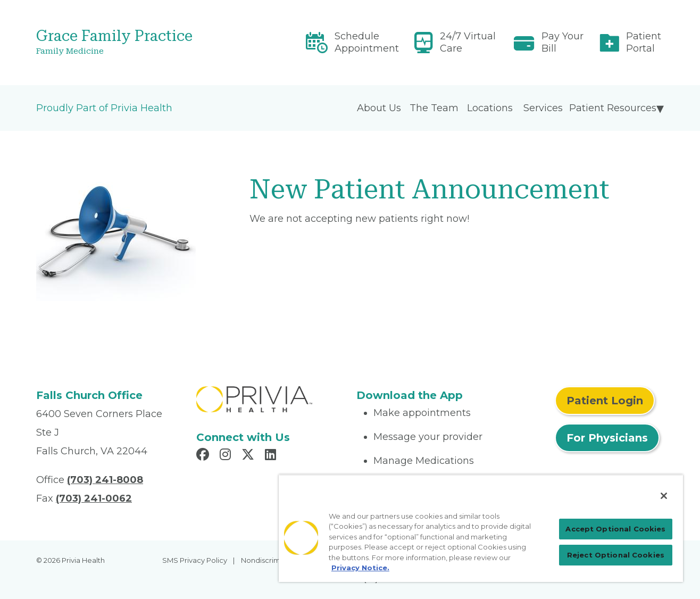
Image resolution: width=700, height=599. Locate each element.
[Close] (664, 496)
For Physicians (607, 438)
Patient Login (605, 401)
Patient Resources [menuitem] (613, 108)
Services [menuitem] (543, 108)
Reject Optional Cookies (616, 555)
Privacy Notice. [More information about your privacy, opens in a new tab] (360, 568)
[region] (481, 528)
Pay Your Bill (562, 42)
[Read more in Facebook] (204, 456)
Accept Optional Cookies (615, 529)
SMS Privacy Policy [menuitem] (195, 560)
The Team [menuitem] (434, 108)
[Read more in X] (249, 456)
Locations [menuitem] (490, 108)
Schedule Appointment (367, 42)
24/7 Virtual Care (468, 42)
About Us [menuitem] (379, 108)
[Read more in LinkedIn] (272, 456)
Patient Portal (644, 42)
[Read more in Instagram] (227, 456)
